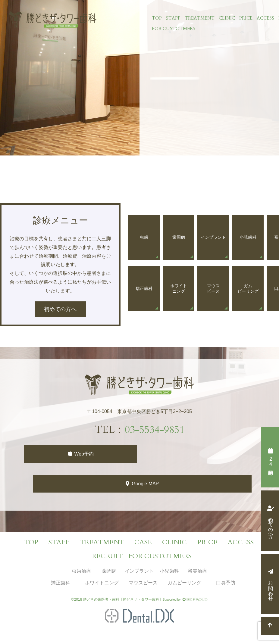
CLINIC (227, 18)
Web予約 (84, 454)
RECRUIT (107, 557)
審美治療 (197, 572)
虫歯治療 (81, 572)
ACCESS (265, 18)
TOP (157, 18)
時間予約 (270, 462)
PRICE (246, 18)
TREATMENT (199, 18)
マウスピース (143, 583)
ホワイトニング (102, 583)
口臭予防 (226, 583)
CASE (143, 543)
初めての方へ (271, 525)
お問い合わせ (271, 588)
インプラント (139, 572)
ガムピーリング (184, 583)
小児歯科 (169, 572)
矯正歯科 (61, 583)
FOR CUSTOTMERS (173, 29)
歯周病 (109, 572)
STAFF (173, 18)
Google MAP (146, 484)
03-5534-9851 (155, 430)
